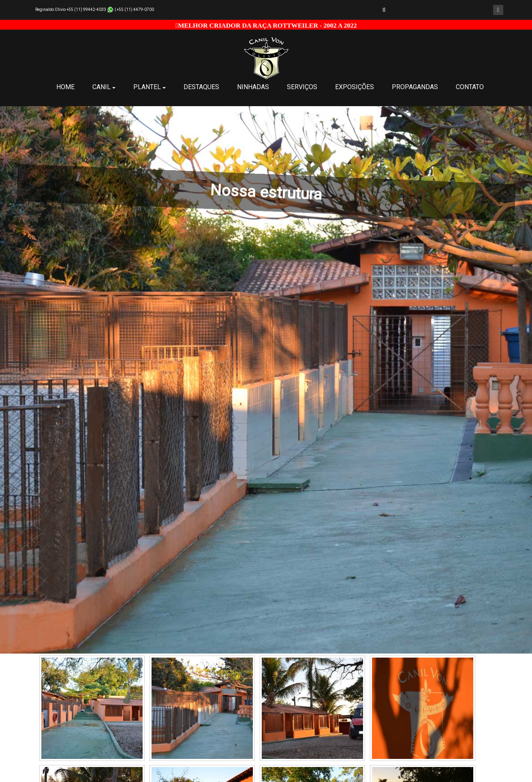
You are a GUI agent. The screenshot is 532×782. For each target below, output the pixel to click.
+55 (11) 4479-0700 (135, 10)
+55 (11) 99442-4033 (86, 10)
